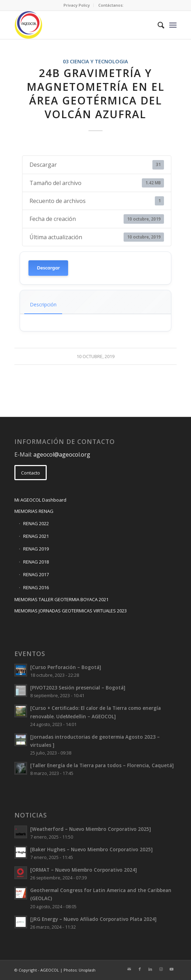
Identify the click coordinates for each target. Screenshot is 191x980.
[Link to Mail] (129, 969)
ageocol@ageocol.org (62, 454)
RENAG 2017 (36, 574)
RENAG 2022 (36, 523)
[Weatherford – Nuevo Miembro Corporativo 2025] (91, 829)
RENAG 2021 (36, 536)
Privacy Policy (77, 5)
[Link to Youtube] (171, 969)
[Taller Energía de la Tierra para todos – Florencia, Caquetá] (102, 765)
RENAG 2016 (36, 587)
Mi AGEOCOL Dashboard (40, 500)
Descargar (48, 268)
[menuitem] (77, 5)
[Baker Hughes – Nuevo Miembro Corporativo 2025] (91, 849)
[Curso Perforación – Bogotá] (66, 667)
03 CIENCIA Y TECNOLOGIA (95, 61)
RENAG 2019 (36, 549)
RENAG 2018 (36, 562)
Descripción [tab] (43, 304)
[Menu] (173, 25)
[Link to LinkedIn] (150, 969)
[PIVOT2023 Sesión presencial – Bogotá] (78, 688)
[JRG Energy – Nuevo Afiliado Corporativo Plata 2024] (93, 919)
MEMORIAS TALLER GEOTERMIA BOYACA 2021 (61, 599)
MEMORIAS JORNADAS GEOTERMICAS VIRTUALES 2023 (71, 611)
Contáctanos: (111, 5)
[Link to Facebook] (140, 969)
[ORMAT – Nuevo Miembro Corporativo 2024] (84, 870)
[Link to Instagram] (161, 969)
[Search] (157, 25)
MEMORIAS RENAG (34, 511)
